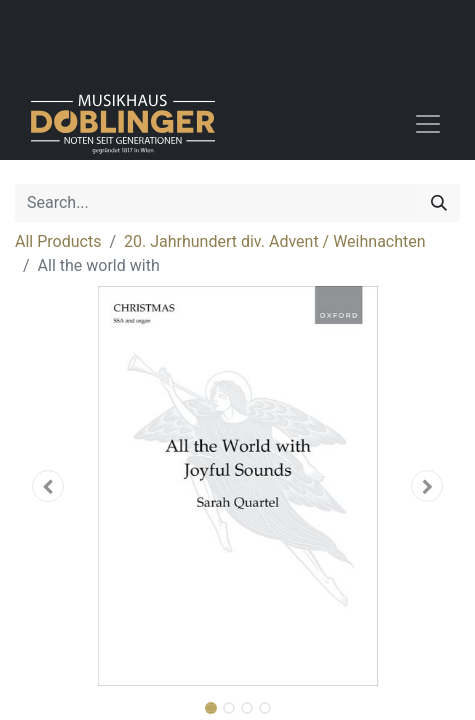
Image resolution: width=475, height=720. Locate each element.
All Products (58, 241)
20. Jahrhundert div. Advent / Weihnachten (275, 241)
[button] (48, 486)
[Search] (439, 203)
